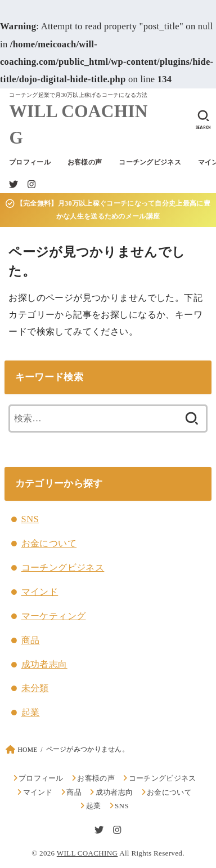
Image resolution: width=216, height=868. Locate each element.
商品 (31, 640)
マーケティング (54, 616)
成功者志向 (44, 664)
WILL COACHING (78, 124)
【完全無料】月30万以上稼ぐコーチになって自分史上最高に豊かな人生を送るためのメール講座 (108, 210)
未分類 (35, 688)
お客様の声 (85, 162)
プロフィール (30, 162)
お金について (49, 543)
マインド (40, 592)
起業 (31, 712)
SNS (30, 519)
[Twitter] (13, 184)
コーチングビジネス (150, 162)
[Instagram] (31, 184)
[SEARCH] (203, 120)
